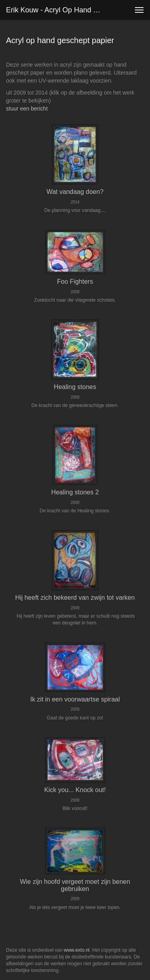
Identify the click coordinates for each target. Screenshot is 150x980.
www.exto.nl (77, 950)
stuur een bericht (27, 109)
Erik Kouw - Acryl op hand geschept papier (57, 10)
